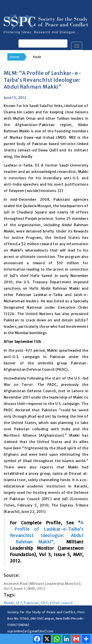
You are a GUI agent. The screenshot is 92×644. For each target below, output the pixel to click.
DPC (45, 603)
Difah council (61, 603)
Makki (9, 603)
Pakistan (31, 603)
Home (14, 57)
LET (19, 603)
